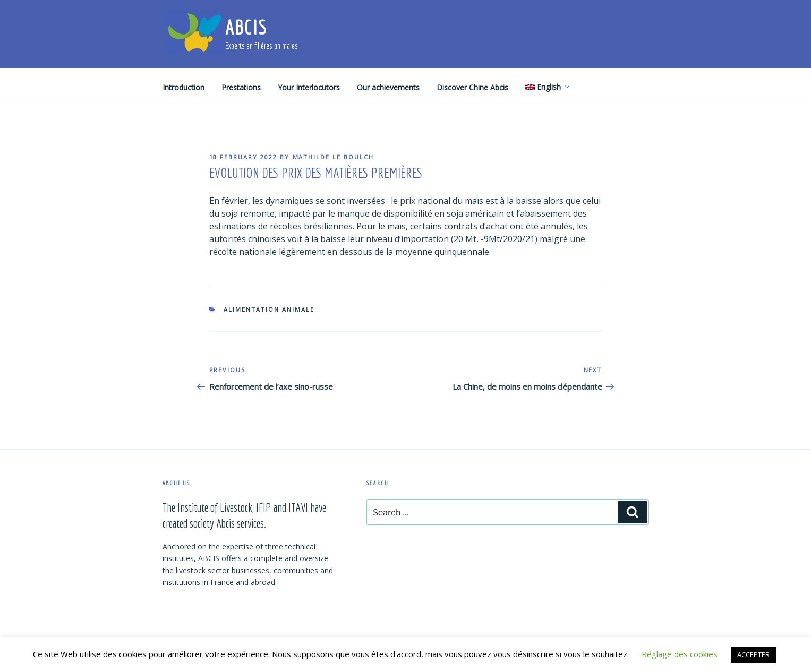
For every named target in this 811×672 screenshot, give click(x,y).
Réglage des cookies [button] (680, 654)
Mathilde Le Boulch (334, 157)
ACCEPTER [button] (753, 654)
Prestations (241, 87)
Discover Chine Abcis (472, 87)
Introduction (183, 87)
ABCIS (246, 27)
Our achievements (388, 87)
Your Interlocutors (309, 87)
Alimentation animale (269, 309)
